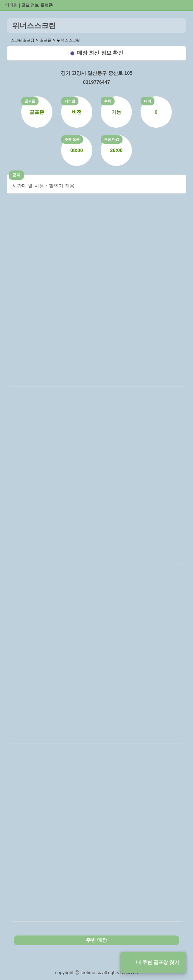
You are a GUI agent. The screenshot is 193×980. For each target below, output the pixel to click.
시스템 (70, 101)
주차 (108, 101)
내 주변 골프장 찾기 (158, 962)
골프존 (30, 101)
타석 (148, 101)
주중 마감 (112, 139)
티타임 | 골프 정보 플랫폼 (29, 5)
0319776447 (96, 82)
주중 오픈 (72, 139)
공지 (16, 175)
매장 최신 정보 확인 (100, 53)
